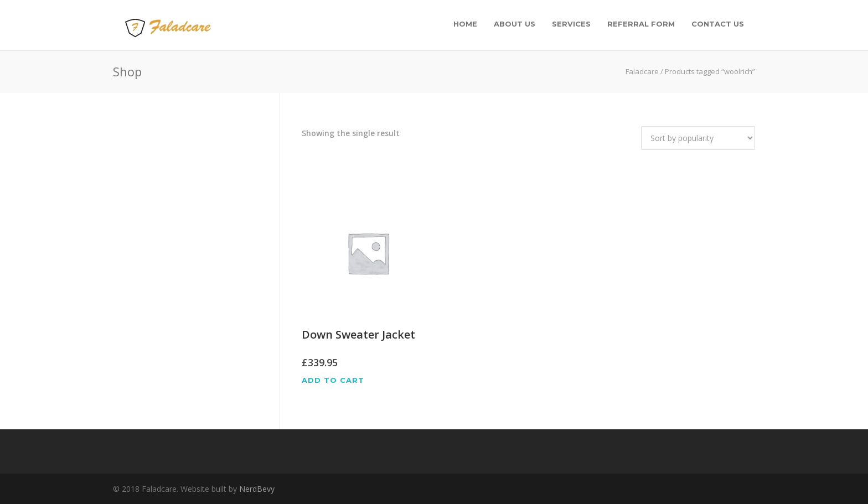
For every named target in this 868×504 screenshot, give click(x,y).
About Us (515, 24)
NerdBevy (257, 489)
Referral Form (641, 24)
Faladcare (642, 71)
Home (465, 24)
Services (571, 24)
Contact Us (718, 24)
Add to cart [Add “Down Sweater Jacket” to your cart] (333, 380)
